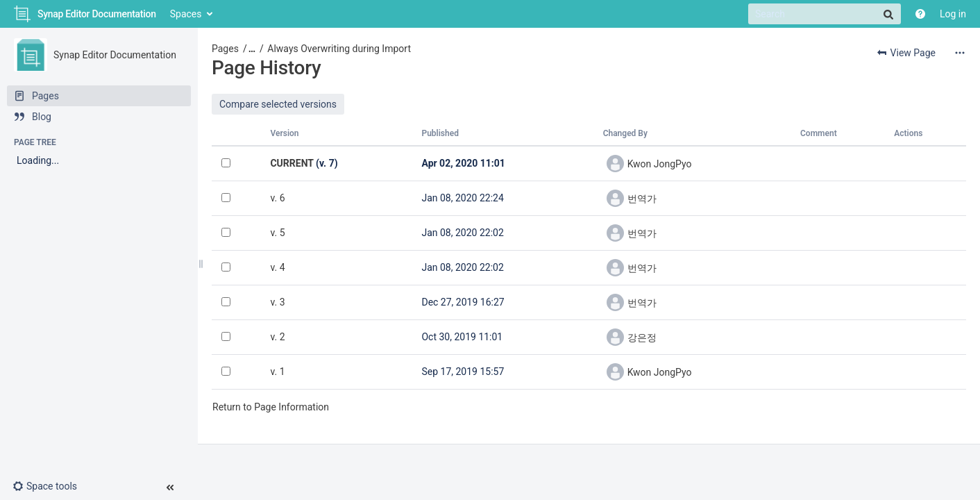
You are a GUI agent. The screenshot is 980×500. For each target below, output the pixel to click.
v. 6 (277, 198)
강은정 (642, 337)
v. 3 (277, 302)
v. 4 (277, 267)
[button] (50, 486)
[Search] (825, 14)
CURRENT (292, 163)
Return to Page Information (271, 407)
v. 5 (277, 233)
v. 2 (277, 337)
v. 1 (277, 372)
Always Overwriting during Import (339, 49)
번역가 (642, 199)
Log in (953, 14)
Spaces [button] (186, 14)
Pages (225, 49)
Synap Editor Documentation (115, 55)
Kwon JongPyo (660, 164)
